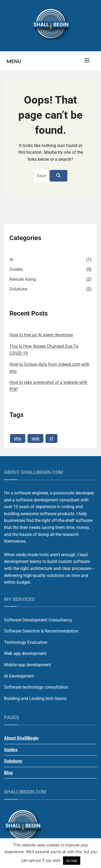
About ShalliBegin (21, 738)
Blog (8, 773)
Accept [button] (72, 861)
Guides (16, 269)
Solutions (18, 289)
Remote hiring (23, 279)
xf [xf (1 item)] (51, 438)
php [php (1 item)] (18, 438)
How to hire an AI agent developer (41, 335)
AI (11, 260)
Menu (14, 61)
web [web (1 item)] (35, 438)
